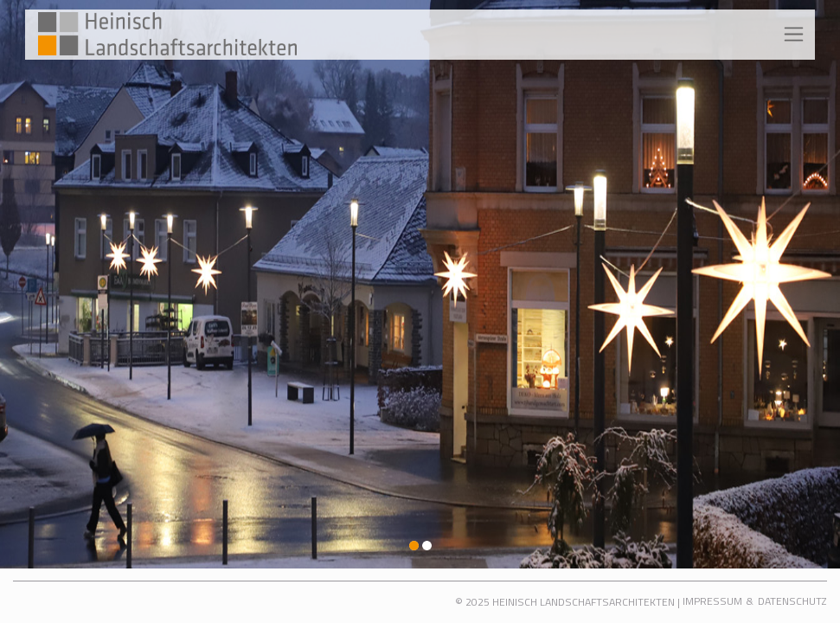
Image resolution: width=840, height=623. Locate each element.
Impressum (712, 601)
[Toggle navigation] (794, 35)
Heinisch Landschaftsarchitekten (584, 602)
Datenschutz (792, 601)
